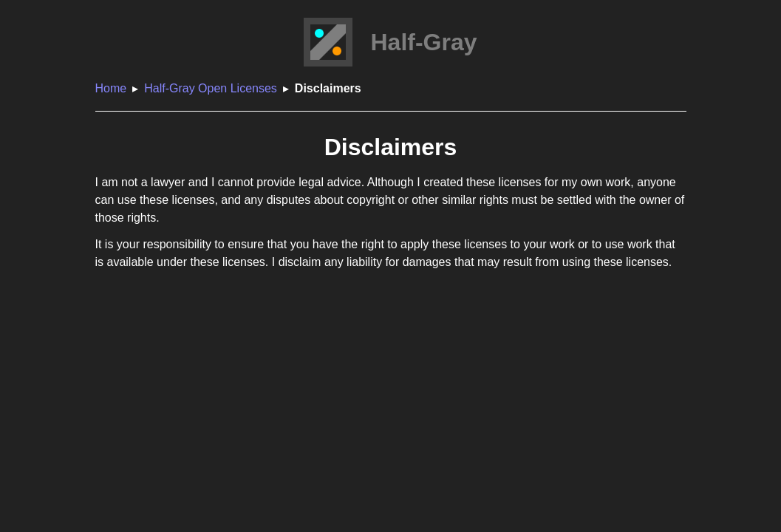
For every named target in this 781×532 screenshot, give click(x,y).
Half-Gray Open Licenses (211, 88)
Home (111, 88)
